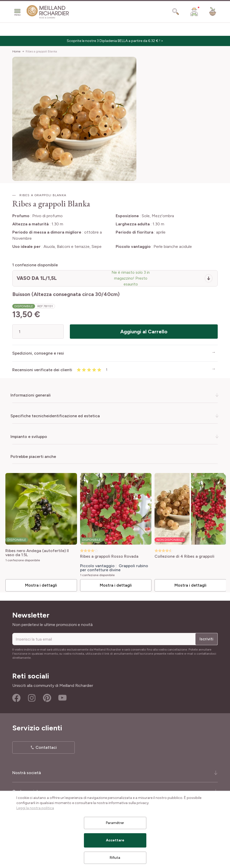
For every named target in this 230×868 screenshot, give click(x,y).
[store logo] (48, 12)
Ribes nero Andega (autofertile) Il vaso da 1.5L (37, 551)
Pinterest (47, 696)
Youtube (62, 696)
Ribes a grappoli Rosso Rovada (107, 555)
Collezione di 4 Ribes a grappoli (181, 555)
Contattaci (46, 746)
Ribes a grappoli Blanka (41, 51)
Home (16, 51)
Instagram (32, 696)
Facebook (16, 696)
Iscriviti (206, 637)
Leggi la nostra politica (35, 808)
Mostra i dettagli (40, 583)
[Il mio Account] (194, 12)
